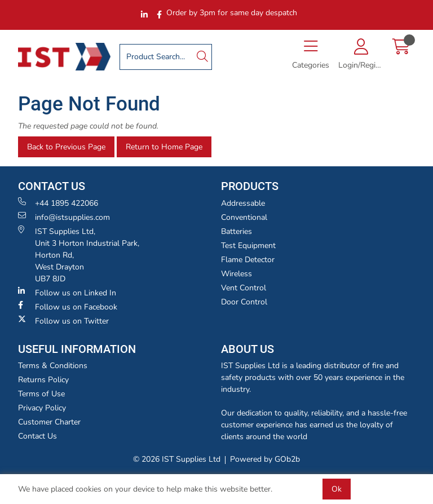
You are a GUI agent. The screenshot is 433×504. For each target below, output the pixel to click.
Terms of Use (41, 394)
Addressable (243, 203)
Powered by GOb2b (265, 459)
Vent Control (244, 288)
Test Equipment (248, 246)
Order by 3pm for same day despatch (232, 13)
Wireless (237, 274)
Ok (337, 489)
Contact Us (37, 436)
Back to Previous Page (66, 147)
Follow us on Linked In (67, 293)
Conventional (244, 217)
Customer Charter (49, 422)
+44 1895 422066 (58, 203)
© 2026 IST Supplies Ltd (177, 459)
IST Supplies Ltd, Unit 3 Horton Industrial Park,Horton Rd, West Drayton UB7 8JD (79, 255)
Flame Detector (248, 260)
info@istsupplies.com (64, 217)
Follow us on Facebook (68, 307)
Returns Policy (43, 380)
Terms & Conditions (53, 366)
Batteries (237, 231)
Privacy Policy (42, 408)
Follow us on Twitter (63, 321)
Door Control (244, 302)
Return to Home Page (164, 147)
